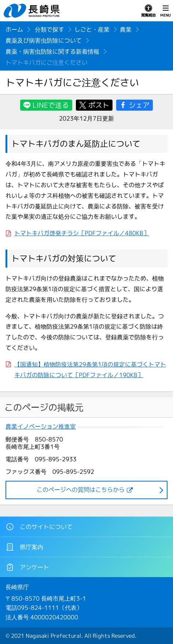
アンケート (27, 567)
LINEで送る (51, 105)
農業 (126, 29)
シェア (139, 105)
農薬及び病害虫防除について (44, 40)
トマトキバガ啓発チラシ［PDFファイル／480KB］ (82, 233)
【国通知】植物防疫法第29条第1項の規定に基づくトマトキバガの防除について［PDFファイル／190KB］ (90, 370)
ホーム (14, 29)
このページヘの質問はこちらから (81, 490)
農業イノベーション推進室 (41, 427)
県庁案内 (24, 547)
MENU (165, 11)
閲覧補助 (148, 11)
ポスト (99, 105)
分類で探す (49, 29)
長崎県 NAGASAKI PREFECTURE (33, 11)
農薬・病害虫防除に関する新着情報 (52, 51)
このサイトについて (39, 527)
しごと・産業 (92, 29)
